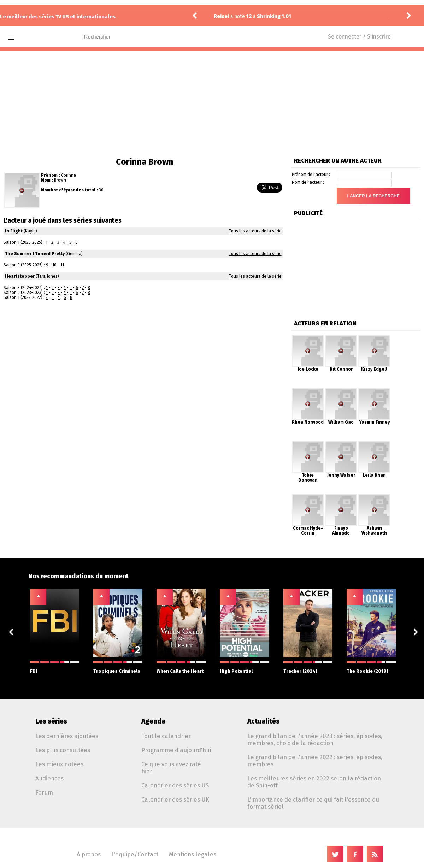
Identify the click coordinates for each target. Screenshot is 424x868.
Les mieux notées (59, 764)
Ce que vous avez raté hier (171, 768)
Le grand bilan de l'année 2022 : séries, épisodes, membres (315, 761)
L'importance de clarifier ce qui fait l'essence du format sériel (313, 803)
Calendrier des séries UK (175, 799)
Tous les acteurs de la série (255, 231)
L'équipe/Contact (135, 854)
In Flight (14, 231)
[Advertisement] (212, 104)
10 (54, 265)
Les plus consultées (63, 750)
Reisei (221, 16)
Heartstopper (20, 276)
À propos (89, 854)
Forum (44, 792)
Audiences (49, 778)
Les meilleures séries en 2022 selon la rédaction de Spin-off (314, 782)
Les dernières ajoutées (67, 736)
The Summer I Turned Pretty (35, 254)
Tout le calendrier (166, 736)
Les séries (51, 721)
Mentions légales (193, 854)
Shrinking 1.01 (274, 16)
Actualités (263, 721)
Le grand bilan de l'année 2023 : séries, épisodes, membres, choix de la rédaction (315, 739)
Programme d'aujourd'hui (176, 750)
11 (62, 265)
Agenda (153, 721)
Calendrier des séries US (175, 785)
